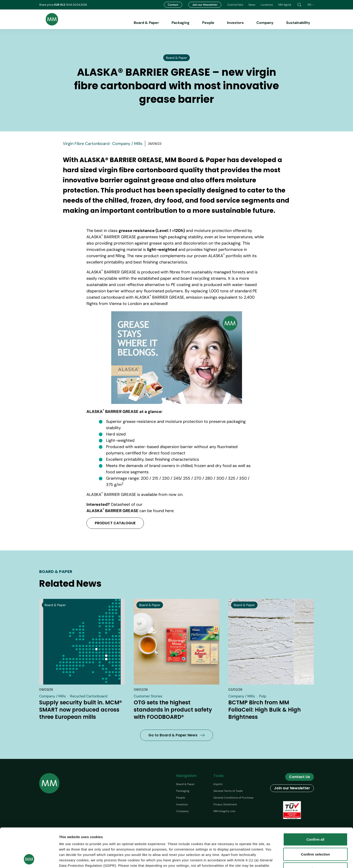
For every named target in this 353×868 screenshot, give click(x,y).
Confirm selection (315, 817)
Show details (261, 859)
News (252, 5)
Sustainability (298, 23)
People (208, 23)
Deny (315, 832)
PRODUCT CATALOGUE (115, 523)
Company (265, 23)
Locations (267, 5)
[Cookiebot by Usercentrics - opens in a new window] (29, 859)
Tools (218, 776)
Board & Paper (146, 23)
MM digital (285, 5)
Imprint (218, 784)
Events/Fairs (235, 5)
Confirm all (315, 803)
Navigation (186, 776)
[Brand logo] (49, 19)
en (311, 5)
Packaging (181, 23)
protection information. (147, 840)
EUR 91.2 (60, 5)
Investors (235, 23)
